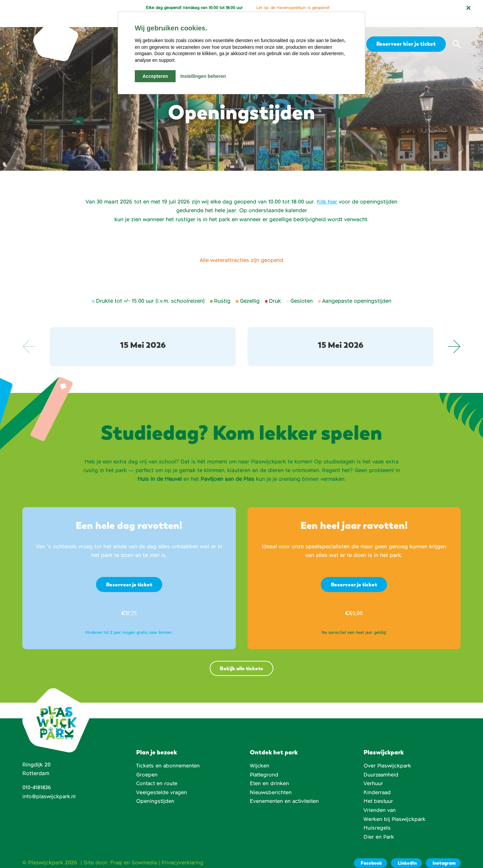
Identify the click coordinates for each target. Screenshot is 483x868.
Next (454, 335)
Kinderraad (377, 782)
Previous (29, 335)
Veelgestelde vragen (162, 782)
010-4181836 (37, 777)
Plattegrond (265, 764)
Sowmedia (145, 852)
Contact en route (158, 773)
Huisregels (377, 817)
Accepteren (155, 76)
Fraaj (117, 852)
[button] (457, 33)
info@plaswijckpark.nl (50, 786)
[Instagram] (443, 852)
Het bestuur (379, 791)
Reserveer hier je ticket (405, 33)
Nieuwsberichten (271, 782)
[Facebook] (368, 852)
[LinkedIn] (405, 852)
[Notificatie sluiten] (468, 8)
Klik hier (327, 191)
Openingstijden (155, 791)
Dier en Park (379, 826)
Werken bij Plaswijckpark (395, 809)
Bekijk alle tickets (242, 658)
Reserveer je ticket (129, 573)
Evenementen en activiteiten (285, 791)
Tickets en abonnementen (168, 755)
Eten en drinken (270, 773)
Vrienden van (380, 800)
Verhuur (373, 773)
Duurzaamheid (381, 764)
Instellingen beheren (203, 76)
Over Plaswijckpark (388, 755)
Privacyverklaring (185, 852)
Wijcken (260, 755)
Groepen (147, 764)
